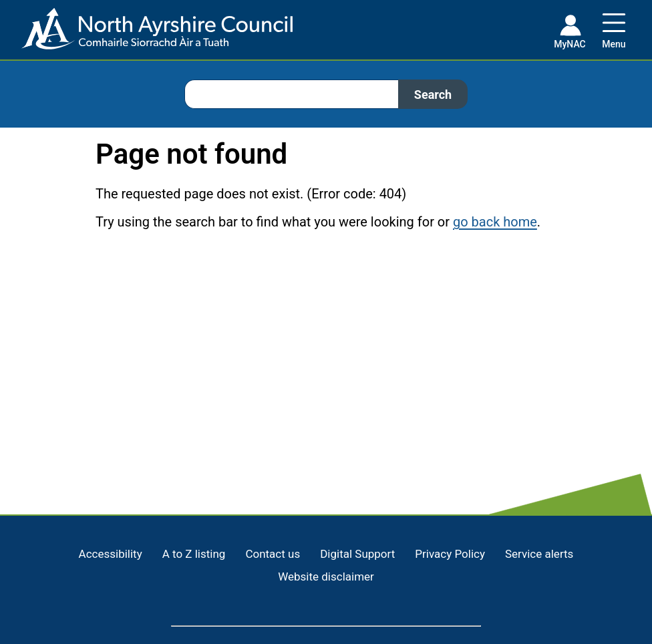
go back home (495, 222)
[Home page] (146, 34)
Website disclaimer (326, 577)
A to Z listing (194, 554)
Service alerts (539, 554)
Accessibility (111, 554)
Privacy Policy (450, 554)
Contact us (273, 554)
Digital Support (357, 554)
